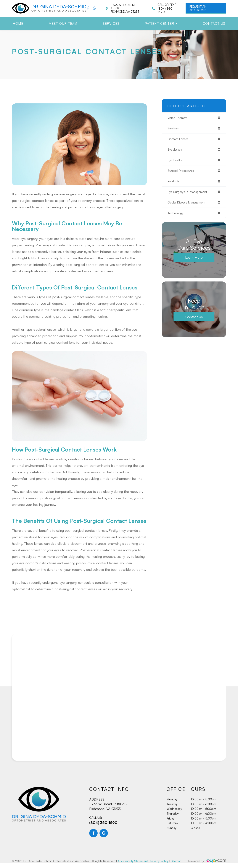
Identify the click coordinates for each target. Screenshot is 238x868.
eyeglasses (175, 150)
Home (18, 23)
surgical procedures (182, 172)
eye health (175, 161)
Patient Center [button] (161, 23)
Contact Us (214, 23)
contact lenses (179, 139)
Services (111, 23)
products (174, 183)
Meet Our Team (63, 23)
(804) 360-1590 (103, 830)
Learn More (194, 260)
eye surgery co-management (189, 194)
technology (176, 216)
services (174, 129)
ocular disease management (189, 205)
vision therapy (178, 118)
